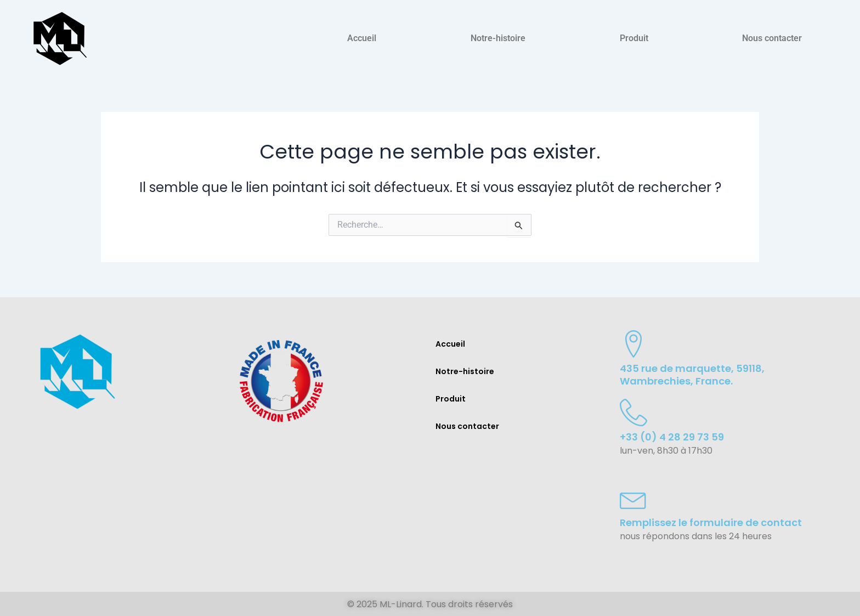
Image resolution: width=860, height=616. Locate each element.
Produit (634, 38)
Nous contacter (772, 38)
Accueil (362, 38)
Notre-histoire (498, 38)
